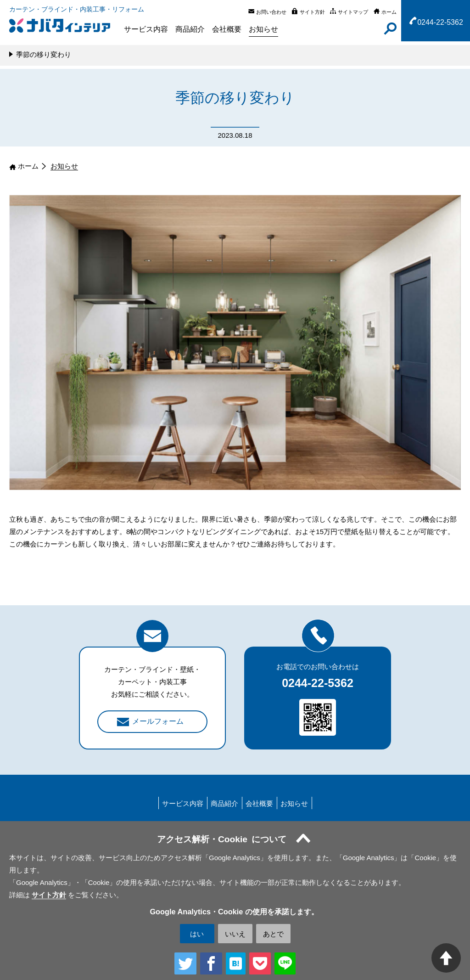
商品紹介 (190, 29)
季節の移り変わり (44, 54)
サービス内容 (146, 29)
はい (197, 934)
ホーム (389, 12)
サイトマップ (353, 12)
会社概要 (227, 29)
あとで (273, 934)
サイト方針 (312, 12)
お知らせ (263, 29)
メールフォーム (158, 721)
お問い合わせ (271, 12)
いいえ (235, 934)
